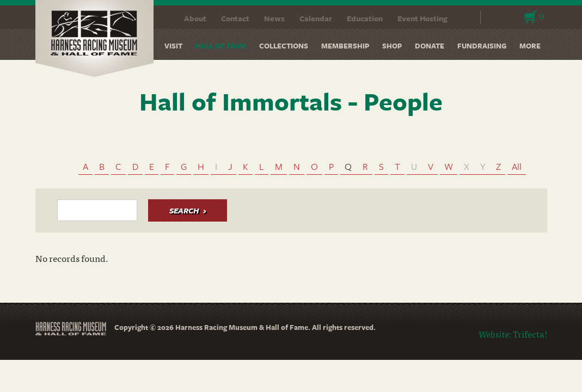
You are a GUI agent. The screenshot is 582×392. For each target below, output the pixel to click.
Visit (173, 46)
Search (465, 17)
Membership (345, 46)
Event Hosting (422, 18)
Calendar (316, 18)
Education (365, 18)
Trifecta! (530, 333)
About (195, 18)
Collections (284, 46)
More (530, 46)
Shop (392, 46)
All (517, 166)
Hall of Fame (221, 46)
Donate (430, 46)
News (274, 18)
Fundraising (482, 46)
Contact (235, 18)
